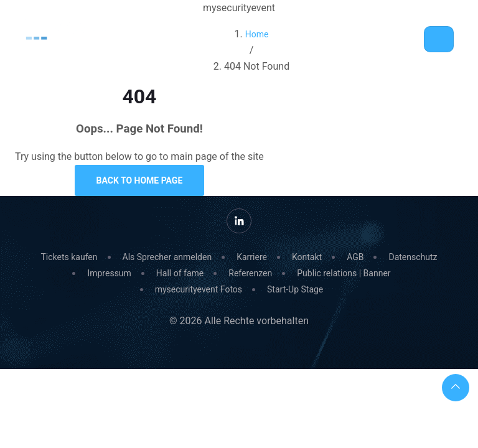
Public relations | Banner (344, 273)
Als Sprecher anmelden (167, 257)
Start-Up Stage (295, 289)
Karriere (252, 257)
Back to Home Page (140, 180)
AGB (355, 257)
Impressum (109, 273)
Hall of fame (180, 273)
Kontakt (307, 257)
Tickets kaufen (69, 257)
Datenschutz (413, 257)
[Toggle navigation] (439, 39)
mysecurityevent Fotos (199, 289)
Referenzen (250, 273)
